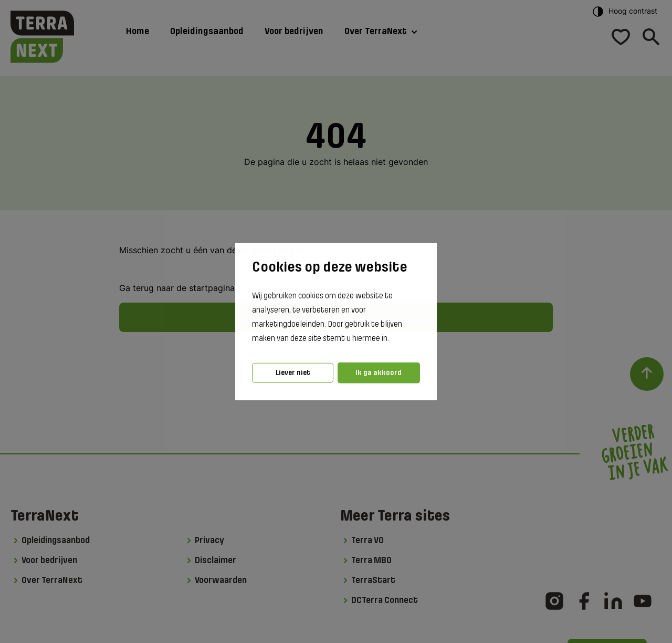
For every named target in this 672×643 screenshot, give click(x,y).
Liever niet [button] (293, 373)
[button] (392, 339)
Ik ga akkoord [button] (379, 373)
